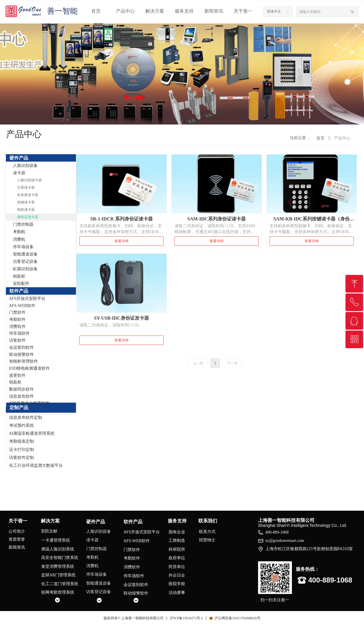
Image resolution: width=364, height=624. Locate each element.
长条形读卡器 (28, 195)
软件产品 (19, 291)
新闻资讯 (214, 11)
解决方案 (155, 11)
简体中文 (274, 11)
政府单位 (177, 558)
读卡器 (19, 173)
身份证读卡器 (28, 217)
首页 (96, 11)
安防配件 (21, 284)
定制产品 (19, 408)
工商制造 (177, 541)
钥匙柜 (19, 276)
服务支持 (184, 11)
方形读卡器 (26, 187)
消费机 (19, 239)
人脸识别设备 (25, 166)
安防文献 (49, 531)
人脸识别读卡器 (29, 180)
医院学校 (177, 584)
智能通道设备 (25, 254)
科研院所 (177, 549)
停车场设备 (23, 247)
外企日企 (177, 575)
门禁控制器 (23, 224)
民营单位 (177, 567)
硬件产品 (19, 158)
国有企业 (177, 532)
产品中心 (125, 11)
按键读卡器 (26, 202)
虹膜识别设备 (25, 269)
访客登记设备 (25, 262)
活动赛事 (177, 593)
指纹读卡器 (26, 210)
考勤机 (19, 232)
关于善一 (243, 11)
